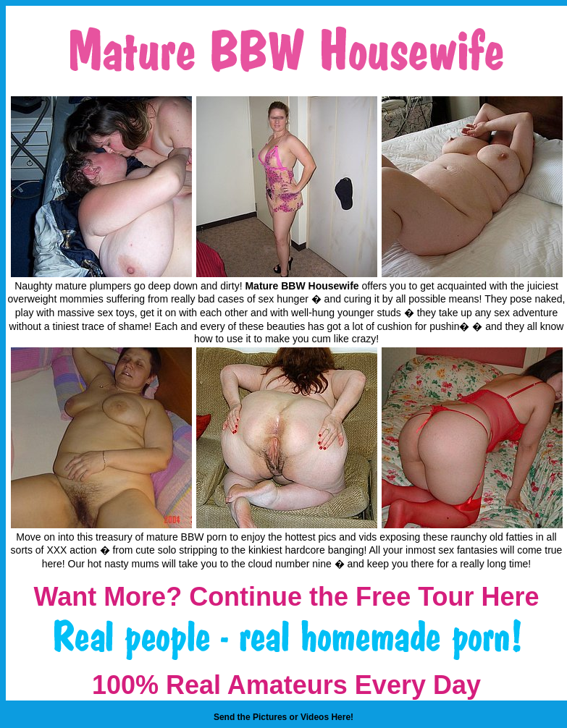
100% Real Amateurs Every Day (286, 685)
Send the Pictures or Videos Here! (283, 717)
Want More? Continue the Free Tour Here (286, 597)
